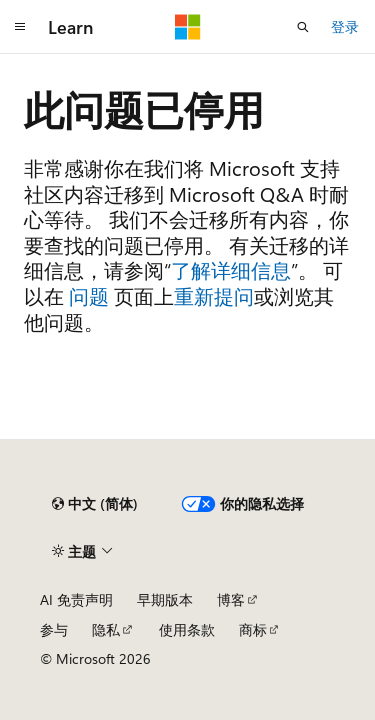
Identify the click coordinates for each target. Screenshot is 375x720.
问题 (89, 295)
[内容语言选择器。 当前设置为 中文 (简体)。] (95, 504)
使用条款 (187, 629)
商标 (253, 629)
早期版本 (165, 599)
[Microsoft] (188, 27)
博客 (231, 599)
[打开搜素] (303, 27)
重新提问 (214, 295)
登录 (345, 26)
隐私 (106, 629)
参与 (54, 629)
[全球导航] (20, 27)
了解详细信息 (231, 269)
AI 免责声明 (76, 599)
